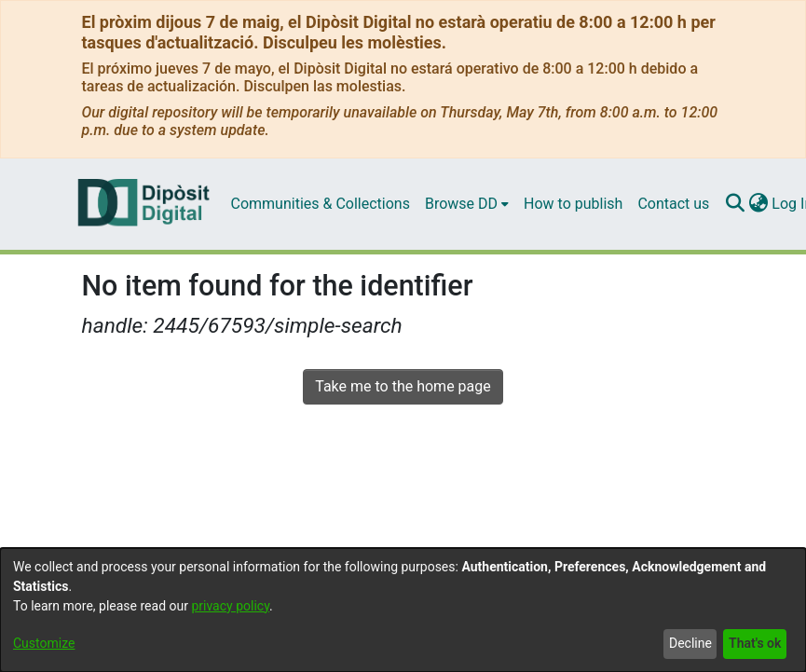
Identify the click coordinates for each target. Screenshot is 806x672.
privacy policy (230, 606)
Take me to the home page (403, 386)
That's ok (755, 643)
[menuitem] (467, 204)
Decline (690, 643)
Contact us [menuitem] (673, 204)
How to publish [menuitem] (573, 204)
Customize (44, 643)
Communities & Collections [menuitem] (321, 204)
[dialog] (403, 610)
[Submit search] (735, 204)
